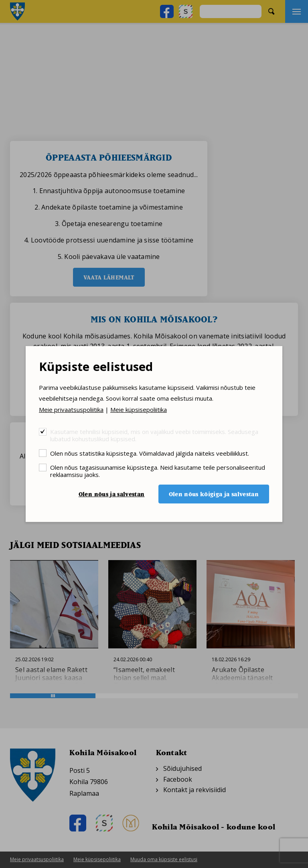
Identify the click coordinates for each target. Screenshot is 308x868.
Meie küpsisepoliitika (139, 410)
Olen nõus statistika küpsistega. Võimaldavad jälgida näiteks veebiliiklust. (150, 453)
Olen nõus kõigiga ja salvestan (214, 494)
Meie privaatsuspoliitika (71, 410)
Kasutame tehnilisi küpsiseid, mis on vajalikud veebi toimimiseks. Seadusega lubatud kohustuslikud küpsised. (154, 435)
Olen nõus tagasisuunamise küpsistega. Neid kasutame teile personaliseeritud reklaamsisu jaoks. (158, 471)
